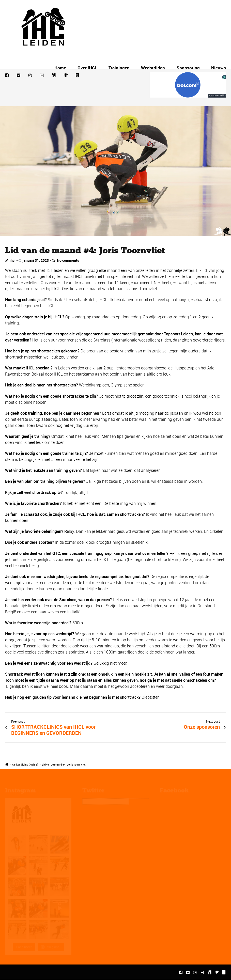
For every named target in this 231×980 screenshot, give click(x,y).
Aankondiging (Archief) (25, 765)
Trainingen (119, 68)
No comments (68, 260)
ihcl (13, 260)
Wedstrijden (153, 68)
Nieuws (219, 68)
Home (60, 68)
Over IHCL (87, 68)
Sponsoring (188, 68)
